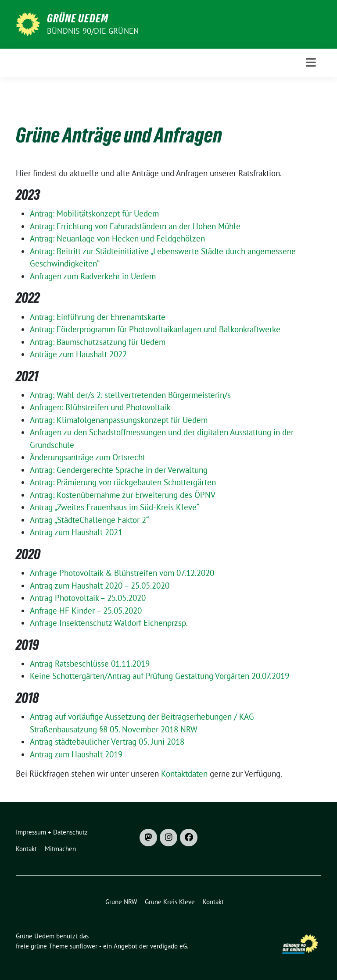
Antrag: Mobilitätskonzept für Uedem (94, 213)
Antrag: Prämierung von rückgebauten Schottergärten (123, 482)
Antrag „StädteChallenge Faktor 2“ (89, 520)
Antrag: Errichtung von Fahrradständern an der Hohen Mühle (135, 226)
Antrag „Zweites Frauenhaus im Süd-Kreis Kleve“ (115, 507)
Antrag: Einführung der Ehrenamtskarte (98, 317)
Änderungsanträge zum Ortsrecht (88, 457)
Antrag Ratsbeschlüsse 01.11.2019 (90, 664)
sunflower (84, 946)
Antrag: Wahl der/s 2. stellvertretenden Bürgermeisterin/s (130, 395)
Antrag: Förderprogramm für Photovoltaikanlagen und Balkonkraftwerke (155, 329)
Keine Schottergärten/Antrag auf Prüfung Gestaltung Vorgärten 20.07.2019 (160, 676)
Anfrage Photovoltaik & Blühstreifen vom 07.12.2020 (122, 573)
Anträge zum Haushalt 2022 (78, 354)
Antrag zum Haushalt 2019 (76, 754)
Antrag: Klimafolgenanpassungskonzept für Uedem (119, 420)
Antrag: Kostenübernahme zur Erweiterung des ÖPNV (123, 495)
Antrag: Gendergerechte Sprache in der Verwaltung (119, 470)
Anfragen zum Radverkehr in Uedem (93, 276)
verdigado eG (168, 946)
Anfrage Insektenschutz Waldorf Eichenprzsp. (109, 623)
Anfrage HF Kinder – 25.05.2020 (86, 611)
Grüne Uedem (78, 18)
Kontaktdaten (184, 774)
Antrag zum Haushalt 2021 (76, 532)
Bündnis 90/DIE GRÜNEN (93, 31)
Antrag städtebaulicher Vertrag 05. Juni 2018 (107, 742)
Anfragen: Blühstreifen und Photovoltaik (100, 407)
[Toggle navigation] (311, 62)
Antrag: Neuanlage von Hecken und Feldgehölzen (117, 238)
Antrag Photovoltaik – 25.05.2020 (88, 598)
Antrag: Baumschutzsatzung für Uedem (98, 342)
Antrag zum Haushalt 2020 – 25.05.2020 (100, 586)
